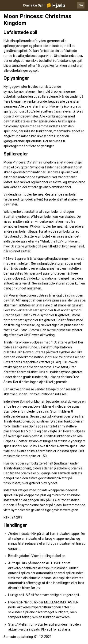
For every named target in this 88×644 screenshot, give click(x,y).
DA (81, 5)
